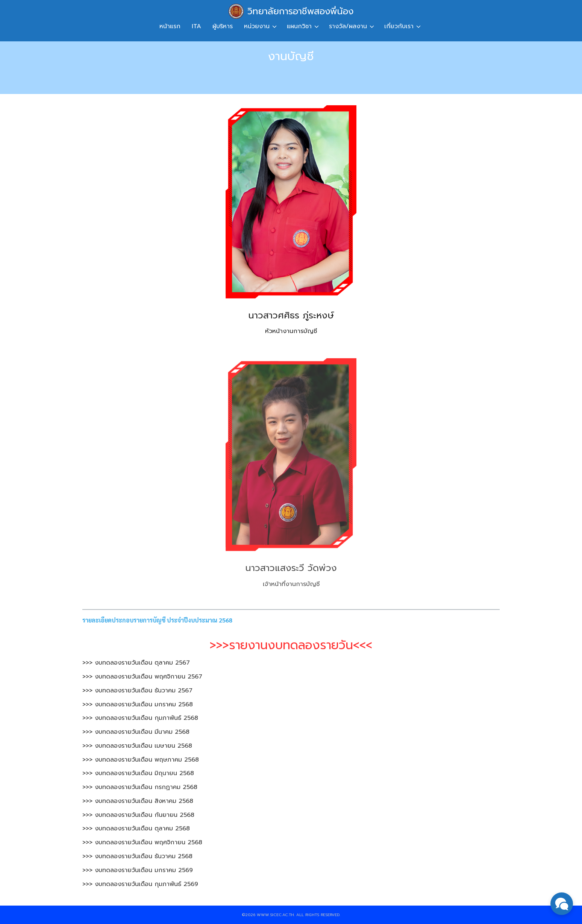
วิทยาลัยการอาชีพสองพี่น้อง (300, 11)
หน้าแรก (170, 26)
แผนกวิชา (299, 26)
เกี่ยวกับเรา (399, 26)
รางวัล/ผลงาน (348, 26)
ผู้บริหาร (223, 26)
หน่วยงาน (257, 26)
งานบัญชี (291, 56)
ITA (196, 26)
